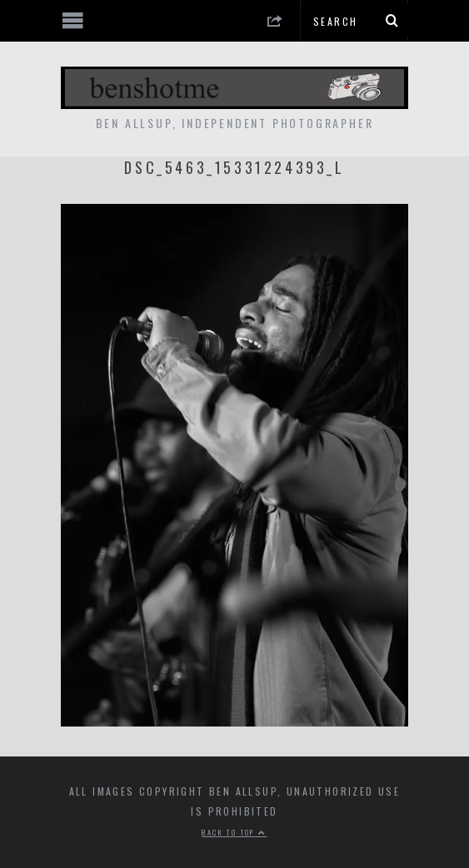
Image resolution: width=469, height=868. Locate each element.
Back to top (234, 832)
